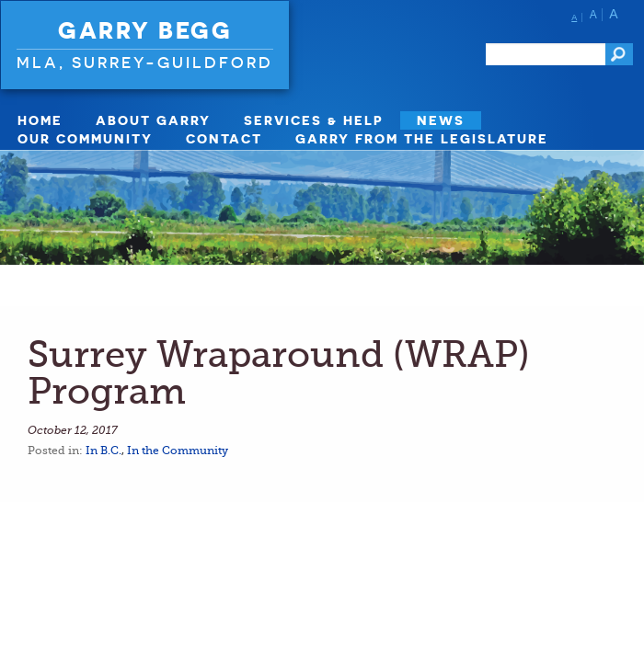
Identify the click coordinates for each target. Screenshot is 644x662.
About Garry (153, 120)
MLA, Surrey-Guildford (145, 62)
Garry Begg (145, 30)
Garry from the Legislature (422, 138)
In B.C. (103, 451)
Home (40, 120)
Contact (224, 138)
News (441, 120)
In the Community (178, 451)
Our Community (85, 138)
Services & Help (314, 120)
